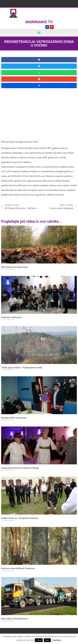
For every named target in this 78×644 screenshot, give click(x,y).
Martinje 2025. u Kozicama (14, 418)
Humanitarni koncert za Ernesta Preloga (20, 468)
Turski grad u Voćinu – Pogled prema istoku (22, 368)
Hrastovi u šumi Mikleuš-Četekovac (18, 568)
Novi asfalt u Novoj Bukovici (14, 619)
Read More (57, 640)
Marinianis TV (39, 22)
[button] (39, 33)
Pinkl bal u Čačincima (11, 317)
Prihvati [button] (39, 640)
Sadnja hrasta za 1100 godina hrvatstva (20, 518)
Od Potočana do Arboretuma (15, 267)
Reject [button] (47, 640)
